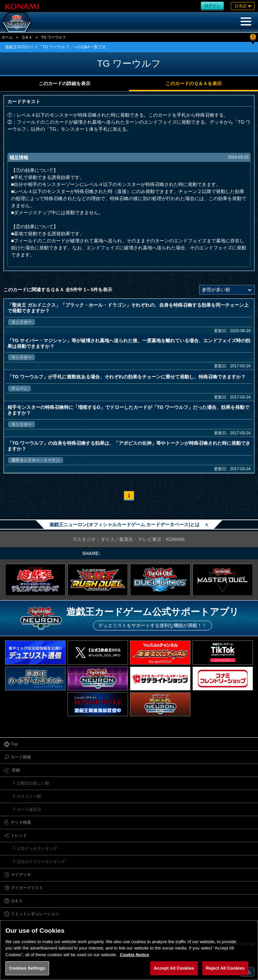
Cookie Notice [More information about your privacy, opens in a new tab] (135, 955)
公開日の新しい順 (33, 783)
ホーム (7, 37)
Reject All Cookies (225, 968)
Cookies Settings (27, 968)
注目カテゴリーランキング (41, 862)
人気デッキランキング (37, 849)
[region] (129, 950)
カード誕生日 (29, 809)
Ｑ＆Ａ (27, 37)
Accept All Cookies (174, 968)
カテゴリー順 (29, 796)
